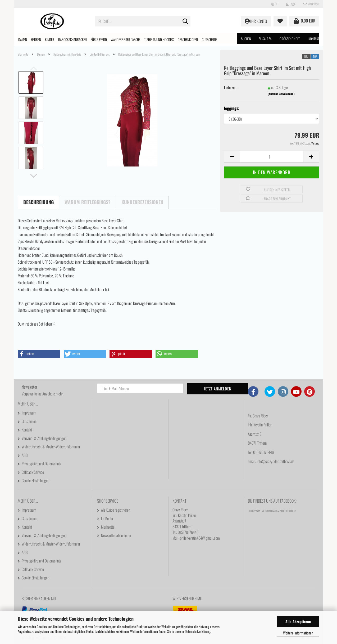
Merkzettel (311, 4)
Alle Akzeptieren (298, 621)
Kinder (50, 39)
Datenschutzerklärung (198, 631)
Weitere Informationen (298, 633)
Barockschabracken (72, 39)
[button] (274, 4)
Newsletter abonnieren (116, 535)
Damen (23, 39)
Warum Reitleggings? (88, 202)
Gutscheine (210, 39)
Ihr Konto (107, 518)
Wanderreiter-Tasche (126, 39)
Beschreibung (38, 202)
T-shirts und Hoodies (159, 39)
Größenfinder (290, 39)
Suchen (246, 39)
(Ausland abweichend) (281, 94)
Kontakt (314, 39)
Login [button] (291, 4)
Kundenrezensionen (142, 202)
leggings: (232, 108)
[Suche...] (185, 21)
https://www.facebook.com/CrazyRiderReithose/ (272, 511)
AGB (25, 455)
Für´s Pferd (99, 39)
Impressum (29, 413)
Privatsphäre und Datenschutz (41, 463)
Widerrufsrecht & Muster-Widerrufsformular (51, 447)
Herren (36, 39)
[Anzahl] (272, 157)
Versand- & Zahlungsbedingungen (44, 438)
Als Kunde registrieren (116, 510)
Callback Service (33, 472)
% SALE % (265, 39)
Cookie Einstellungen (35, 480)
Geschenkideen (188, 39)
